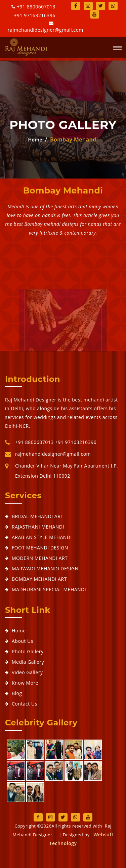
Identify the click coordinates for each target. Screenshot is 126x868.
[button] (115, 48)
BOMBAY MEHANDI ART (39, 579)
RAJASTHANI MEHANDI (38, 527)
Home (35, 140)
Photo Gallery (28, 651)
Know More (25, 683)
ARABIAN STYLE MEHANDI (42, 537)
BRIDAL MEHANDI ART (38, 516)
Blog (17, 693)
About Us (23, 641)
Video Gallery (27, 672)
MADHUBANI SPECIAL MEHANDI (49, 589)
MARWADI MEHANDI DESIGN (45, 568)
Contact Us (25, 704)
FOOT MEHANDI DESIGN (40, 548)
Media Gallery (28, 662)
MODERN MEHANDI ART (40, 558)
